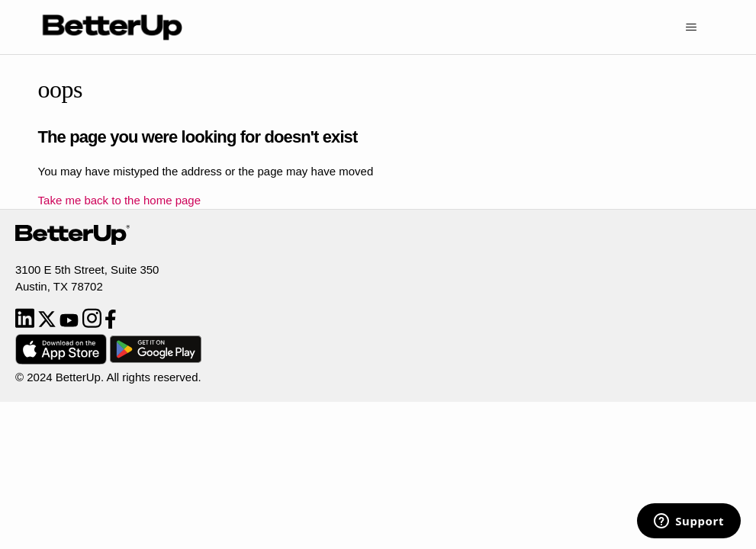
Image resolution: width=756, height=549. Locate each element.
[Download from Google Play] (156, 360)
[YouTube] (71, 324)
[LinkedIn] (26, 324)
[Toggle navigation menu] (691, 27)
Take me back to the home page (119, 200)
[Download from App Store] (63, 360)
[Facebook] (111, 324)
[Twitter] (48, 324)
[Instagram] (93, 324)
